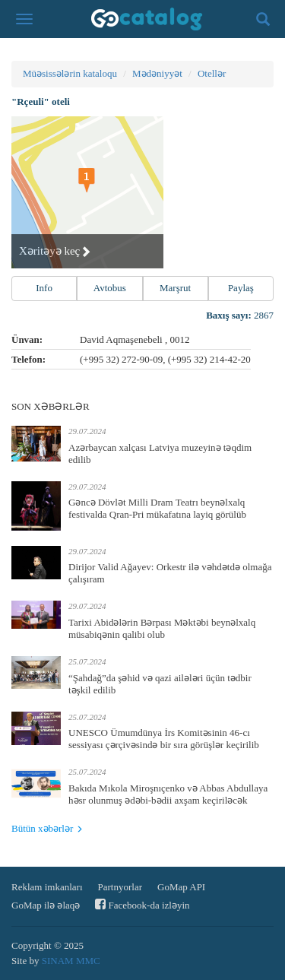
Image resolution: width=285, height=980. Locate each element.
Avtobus (110, 288)
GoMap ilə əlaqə (46, 905)
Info (44, 288)
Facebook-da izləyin (142, 904)
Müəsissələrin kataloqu (70, 73)
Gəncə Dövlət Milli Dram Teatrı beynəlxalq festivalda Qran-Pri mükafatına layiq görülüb (157, 508)
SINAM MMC (71, 961)
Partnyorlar (120, 887)
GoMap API (181, 887)
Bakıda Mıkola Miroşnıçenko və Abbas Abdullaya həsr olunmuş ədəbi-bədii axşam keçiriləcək (168, 794)
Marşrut (175, 288)
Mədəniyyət (157, 73)
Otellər (212, 73)
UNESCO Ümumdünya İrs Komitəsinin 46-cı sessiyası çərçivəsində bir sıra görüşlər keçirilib (164, 739)
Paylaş (241, 288)
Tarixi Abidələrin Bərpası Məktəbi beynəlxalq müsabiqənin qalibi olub (162, 628)
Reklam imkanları (47, 887)
